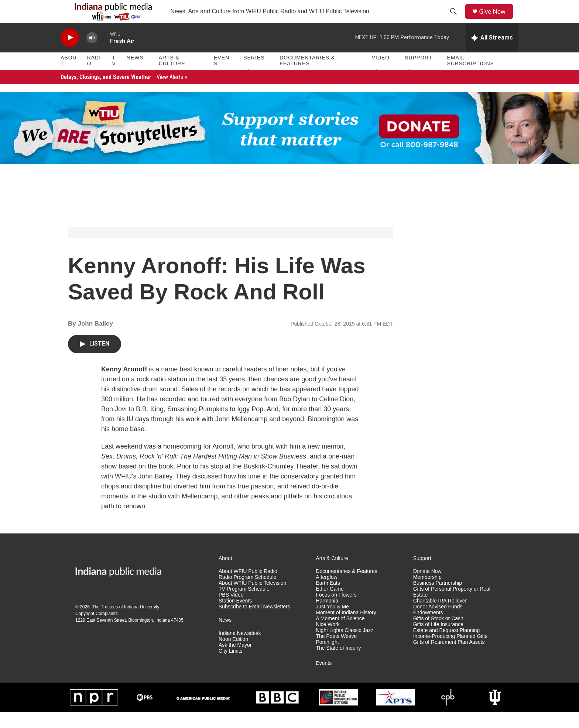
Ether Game (330, 605)
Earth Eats (328, 599)
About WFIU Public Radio (248, 588)
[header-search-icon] (456, 20)
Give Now (496, 19)
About (69, 77)
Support (418, 74)
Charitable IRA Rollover (440, 617)
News (135, 74)
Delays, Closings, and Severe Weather (124, 93)
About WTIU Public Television (252, 599)
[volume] (92, 54)
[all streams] (492, 54)
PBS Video (231, 611)
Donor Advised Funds (438, 623)
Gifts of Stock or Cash (438, 634)
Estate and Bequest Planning (447, 646)
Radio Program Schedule (247, 593)
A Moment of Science (340, 634)
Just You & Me (332, 623)
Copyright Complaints (97, 630)
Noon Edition (233, 655)
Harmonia (327, 617)
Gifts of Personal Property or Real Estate (452, 608)
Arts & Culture (172, 77)
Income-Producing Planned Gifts (450, 652)
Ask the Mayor (235, 661)
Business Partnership (438, 599)
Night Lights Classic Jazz (345, 646)
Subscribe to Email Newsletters (254, 623)
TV (114, 77)
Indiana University (142, 623)
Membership (427, 593)
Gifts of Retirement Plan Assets (449, 658)
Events (223, 77)
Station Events (235, 617)
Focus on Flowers (336, 611)
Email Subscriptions (471, 77)
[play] (70, 54)
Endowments (428, 629)
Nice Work (328, 640)
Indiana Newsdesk (240, 649)
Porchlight (327, 658)
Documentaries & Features (307, 77)
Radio (94, 77)
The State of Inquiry (338, 664)
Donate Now (427, 588)
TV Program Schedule (244, 605)
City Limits (231, 667)
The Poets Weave (336, 652)
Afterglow (326, 593)
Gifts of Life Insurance (438, 640)
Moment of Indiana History (346, 629)
